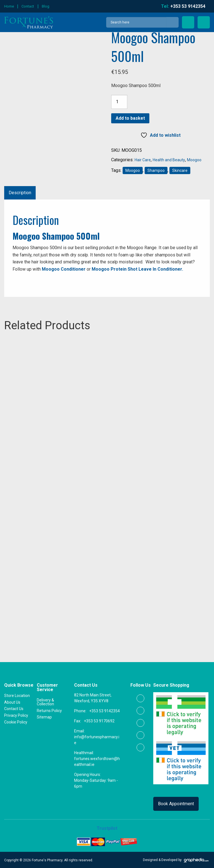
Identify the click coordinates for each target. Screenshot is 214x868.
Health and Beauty (169, 160)
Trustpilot (107, 828)
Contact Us (14, 709)
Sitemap (44, 717)
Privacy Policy (16, 715)
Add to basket (130, 118)
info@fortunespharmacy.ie (97, 740)
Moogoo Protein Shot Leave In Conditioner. (137, 269)
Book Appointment (176, 804)
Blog (46, 6)
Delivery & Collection (45, 702)
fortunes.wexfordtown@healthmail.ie (97, 762)
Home (9, 6)
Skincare (180, 170)
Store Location (17, 695)
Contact (28, 6)
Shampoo (156, 170)
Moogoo (194, 160)
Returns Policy (49, 710)
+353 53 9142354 (104, 711)
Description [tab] (20, 193)
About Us (12, 702)
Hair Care (143, 160)
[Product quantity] (119, 102)
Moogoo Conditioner (64, 269)
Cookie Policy (16, 722)
